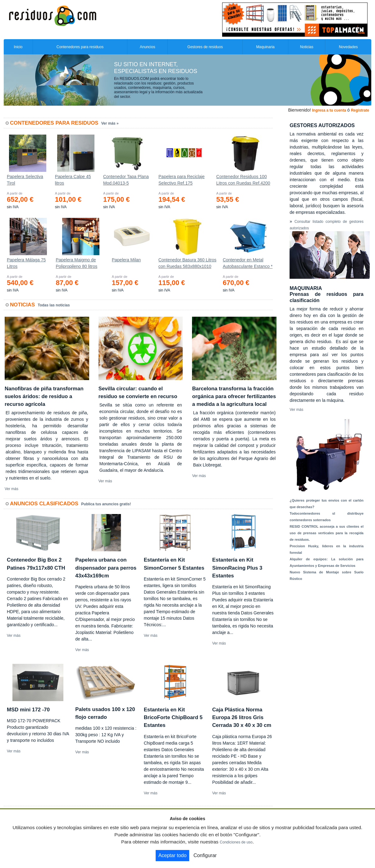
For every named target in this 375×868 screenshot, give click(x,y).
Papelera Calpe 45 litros (73, 180)
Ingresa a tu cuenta (329, 110)
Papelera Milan (126, 260)
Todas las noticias (54, 305)
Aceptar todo (173, 855)
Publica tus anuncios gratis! (106, 504)
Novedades (348, 47)
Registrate (360, 110)
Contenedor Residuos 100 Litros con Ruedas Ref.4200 (243, 180)
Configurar (205, 855)
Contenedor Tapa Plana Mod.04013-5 (126, 180)
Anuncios (147, 47)
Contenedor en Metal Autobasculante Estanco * (248, 263)
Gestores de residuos (205, 47)
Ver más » (110, 123)
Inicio (18, 47)
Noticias (307, 47)
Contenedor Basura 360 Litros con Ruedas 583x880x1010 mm (188, 264)
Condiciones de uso (236, 842)
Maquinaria (265, 47)
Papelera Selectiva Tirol (25, 180)
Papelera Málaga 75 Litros (26, 263)
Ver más (11, 489)
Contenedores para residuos (80, 47)
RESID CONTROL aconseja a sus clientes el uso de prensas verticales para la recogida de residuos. (327, 533)
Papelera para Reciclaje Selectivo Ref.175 (182, 180)
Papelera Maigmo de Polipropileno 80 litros (76, 263)
